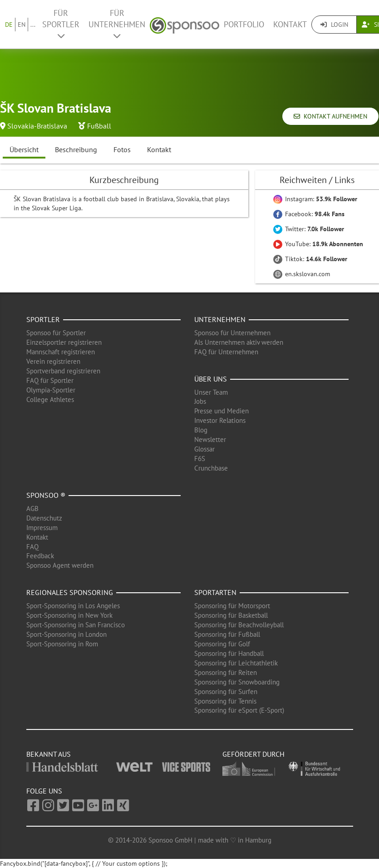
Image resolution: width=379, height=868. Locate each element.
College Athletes (50, 399)
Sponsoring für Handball (229, 653)
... (33, 25)
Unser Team (211, 392)
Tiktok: (310, 259)
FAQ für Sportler (50, 380)
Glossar (204, 449)
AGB (32, 508)
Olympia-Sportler (51, 390)
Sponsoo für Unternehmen (232, 333)
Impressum (42, 528)
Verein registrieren (53, 361)
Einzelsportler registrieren (64, 342)
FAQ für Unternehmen (226, 352)
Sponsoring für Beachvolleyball (239, 625)
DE (9, 25)
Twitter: (309, 229)
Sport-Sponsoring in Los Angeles (73, 606)
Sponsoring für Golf (222, 644)
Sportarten (215, 592)
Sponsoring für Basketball (231, 615)
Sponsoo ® (46, 495)
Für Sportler (61, 24)
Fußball (99, 126)
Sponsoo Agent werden (60, 565)
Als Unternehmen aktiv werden (239, 342)
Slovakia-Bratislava (37, 126)
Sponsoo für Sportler (56, 333)
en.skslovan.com (302, 274)
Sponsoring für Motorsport (232, 606)
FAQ (32, 547)
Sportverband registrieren (63, 371)
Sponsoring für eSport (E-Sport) (239, 710)
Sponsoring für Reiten (226, 672)
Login (334, 25)
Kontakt (290, 24)
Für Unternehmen (117, 24)
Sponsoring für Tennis (225, 701)
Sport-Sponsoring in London (66, 634)
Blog (201, 430)
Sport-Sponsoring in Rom (62, 644)
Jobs (200, 401)
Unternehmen (220, 319)
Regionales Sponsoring (70, 592)
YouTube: (318, 244)
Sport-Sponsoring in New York (69, 615)
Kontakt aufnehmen (330, 116)
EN (22, 25)
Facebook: (309, 214)
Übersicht (24, 149)
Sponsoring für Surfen (226, 692)
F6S (200, 459)
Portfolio (244, 24)
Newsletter (210, 439)
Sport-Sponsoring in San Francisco (76, 625)
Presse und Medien (221, 411)
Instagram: (315, 199)
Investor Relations (220, 420)
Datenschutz (44, 518)
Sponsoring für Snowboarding (237, 682)
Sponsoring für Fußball (227, 634)
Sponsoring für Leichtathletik (236, 663)
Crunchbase (211, 468)
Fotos (122, 149)
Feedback (40, 556)
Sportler (43, 319)
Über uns (211, 379)
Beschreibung (76, 149)
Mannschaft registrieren (61, 352)
